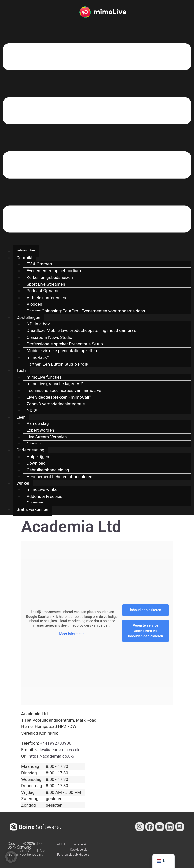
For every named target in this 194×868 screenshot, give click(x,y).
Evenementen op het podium (54, 271)
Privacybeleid (79, 844)
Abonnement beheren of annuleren (59, 477)
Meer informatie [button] (72, 634)
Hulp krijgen (38, 457)
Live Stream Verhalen (47, 437)
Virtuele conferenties (46, 298)
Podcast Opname (43, 291)
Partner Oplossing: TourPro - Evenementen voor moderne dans (86, 311)
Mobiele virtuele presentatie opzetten (62, 351)
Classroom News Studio (49, 337)
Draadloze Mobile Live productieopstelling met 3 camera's (81, 330)
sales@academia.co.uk (57, 750)
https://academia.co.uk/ (52, 756)
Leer (21, 417)
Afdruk (61, 844)
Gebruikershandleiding (48, 470)
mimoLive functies (44, 377)
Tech (21, 370)
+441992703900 (56, 743)
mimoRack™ (38, 357)
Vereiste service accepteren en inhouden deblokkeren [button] (145, 631)
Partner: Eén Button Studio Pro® (57, 364)
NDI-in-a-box (38, 324)
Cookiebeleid (79, 850)
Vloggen (34, 304)
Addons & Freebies (44, 496)
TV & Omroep (39, 264)
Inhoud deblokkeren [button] (145, 610)
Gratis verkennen (32, 509)
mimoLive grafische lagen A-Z (55, 384)
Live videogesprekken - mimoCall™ (59, 397)
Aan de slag (38, 423)
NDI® (32, 410)
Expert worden (40, 430)
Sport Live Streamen (46, 284)
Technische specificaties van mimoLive (64, 390)
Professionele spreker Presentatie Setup (65, 344)
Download (36, 463)
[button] (97, 139)
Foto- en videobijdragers (73, 855)
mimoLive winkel (42, 489)
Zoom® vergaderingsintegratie (56, 404)
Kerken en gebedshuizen (50, 277)
